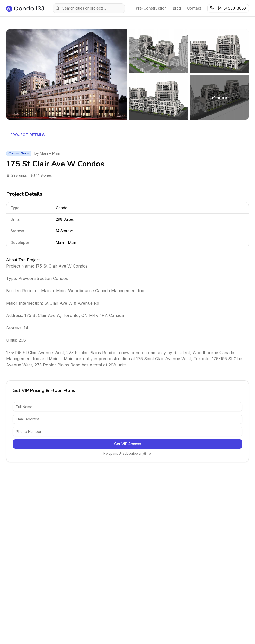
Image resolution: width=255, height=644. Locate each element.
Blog (177, 8)
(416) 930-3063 (228, 8)
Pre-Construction (151, 8)
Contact (194, 8)
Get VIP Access (128, 444)
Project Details (28, 135)
